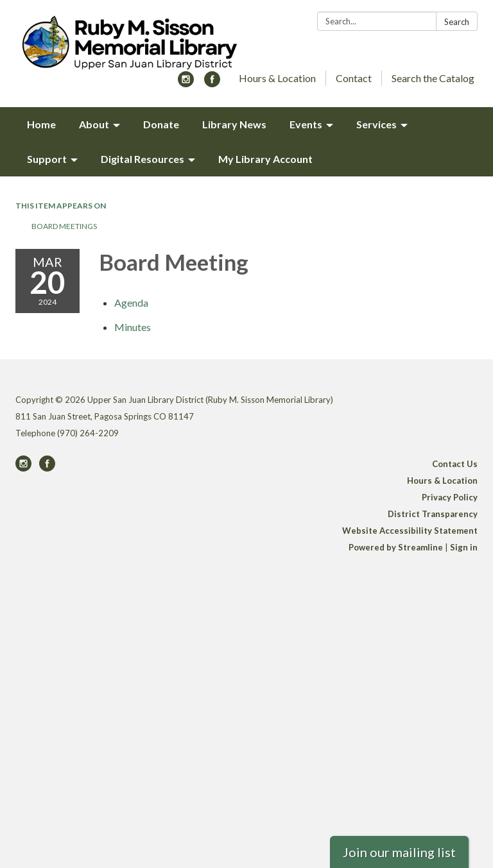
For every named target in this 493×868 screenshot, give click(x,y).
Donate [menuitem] (161, 124)
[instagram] (186, 83)
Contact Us (455, 464)
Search (457, 22)
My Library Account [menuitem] (265, 159)
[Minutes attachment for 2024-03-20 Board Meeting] (133, 327)
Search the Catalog (433, 78)
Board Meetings (64, 226)
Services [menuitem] (376, 124)
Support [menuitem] (47, 159)
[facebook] (212, 83)
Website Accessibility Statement (410, 531)
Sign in (464, 547)
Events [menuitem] (306, 124)
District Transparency (433, 514)
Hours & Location (277, 78)
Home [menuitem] (41, 124)
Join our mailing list (399, 852)
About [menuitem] (94, 124)
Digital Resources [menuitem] (143, 159)
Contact (354, 78)
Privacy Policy (450, 497)
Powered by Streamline (396, 547)
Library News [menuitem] (234, 124)
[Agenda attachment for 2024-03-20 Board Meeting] (131, 302)
